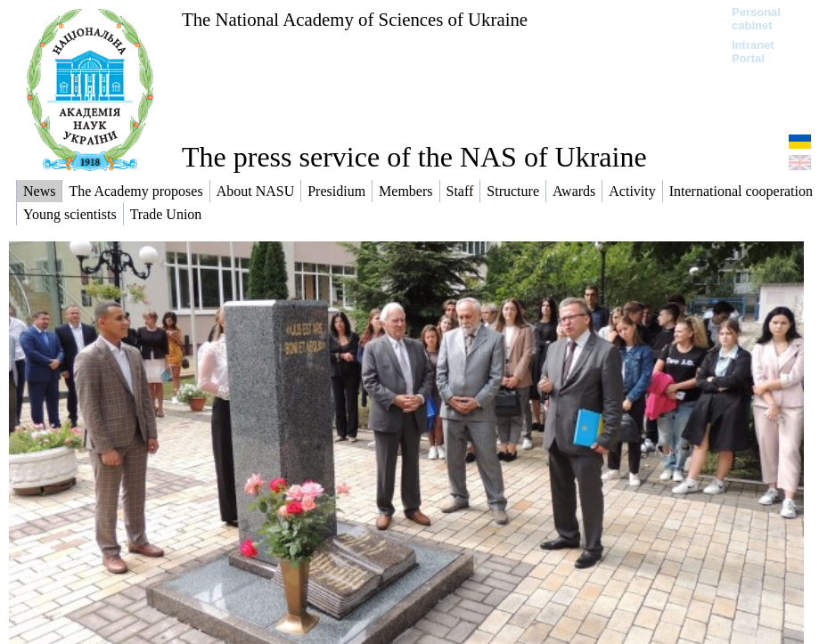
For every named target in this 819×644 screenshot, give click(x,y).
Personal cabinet (756, 19)
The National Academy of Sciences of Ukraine (355, 19)
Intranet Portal (753, 52)
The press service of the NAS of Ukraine (414, 157)
